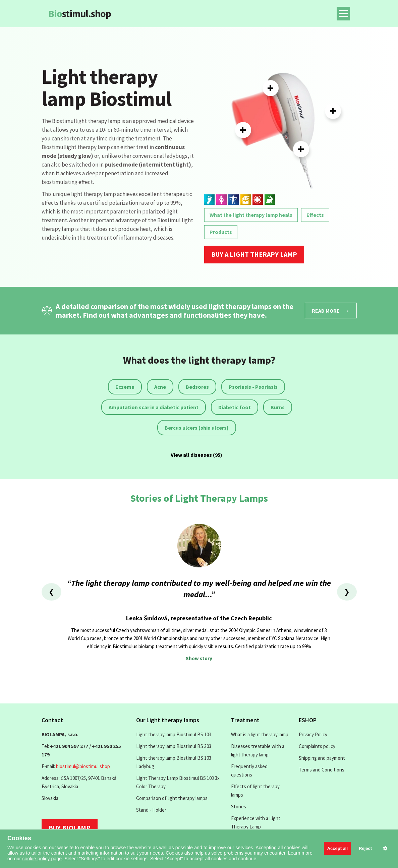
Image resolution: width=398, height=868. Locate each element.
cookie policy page (42, 859)
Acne (160, 387)
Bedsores (197, 387)
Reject (365, 848)
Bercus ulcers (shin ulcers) (197, 428)
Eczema (125, 387)
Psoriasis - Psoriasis (253, 387)
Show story (199, 658)
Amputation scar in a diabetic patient (154, 407)
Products (221, 232)
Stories (239, 807)
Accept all (337, 848)
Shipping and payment (322, 758)
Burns (278, 407)
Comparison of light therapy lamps (172, 798)
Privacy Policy (313, 734)
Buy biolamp (70, 828)
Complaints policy (317, 746)
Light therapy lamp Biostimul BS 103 (174, 734)
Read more (331, 310)
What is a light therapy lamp (260, 734)
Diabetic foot (235, 407)
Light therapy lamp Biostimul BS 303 (174, 746)
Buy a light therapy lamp (254, 254)
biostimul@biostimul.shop (83, 766)
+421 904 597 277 (69, 746)
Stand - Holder (151, 810)
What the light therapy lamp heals (251, 215)
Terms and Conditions (322, 770)
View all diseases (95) (196, 455)
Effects (315, 215)
